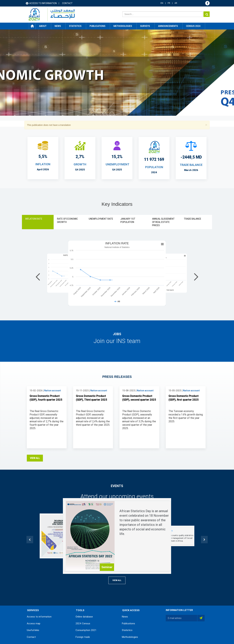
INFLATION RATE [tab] (34, 219)
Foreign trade (83, 637)
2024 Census (83, 623)
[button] (206, 125)
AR (176, 3)
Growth (80, 164)
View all (35, 458)
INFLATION (43, 164)
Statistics (127, 630)
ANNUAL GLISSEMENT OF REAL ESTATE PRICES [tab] (163, 222)
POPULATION (154, 167)
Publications (97, 26)
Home (32, 26)
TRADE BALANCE (191, 165)
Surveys (145, 26)
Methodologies (130, 637)
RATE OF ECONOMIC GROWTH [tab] (67, 220)
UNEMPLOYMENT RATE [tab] (101, 219)
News (125, 617)
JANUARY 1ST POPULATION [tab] (128, 220)
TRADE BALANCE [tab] (192, 219)
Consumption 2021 (86, 630)
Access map (34, 623)
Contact (67, 3)
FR (169, 3)
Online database (84, 617)
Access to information (43, 3)
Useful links (33, 630)
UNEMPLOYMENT (117, 164)
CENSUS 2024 (193, 26)
